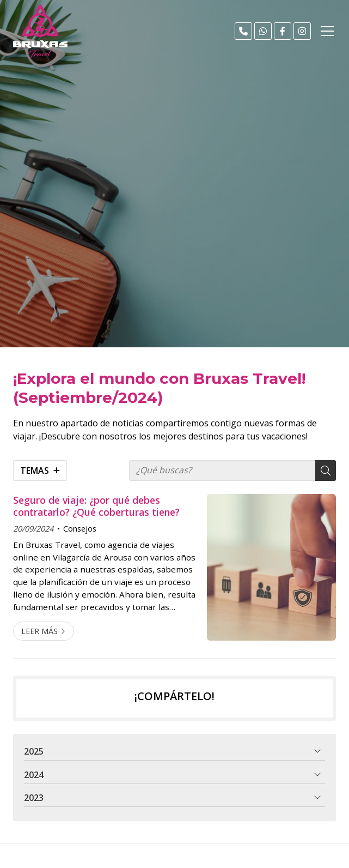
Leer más (39, 631)
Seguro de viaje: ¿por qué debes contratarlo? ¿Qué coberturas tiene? (96, 506)
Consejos (80, 529)
